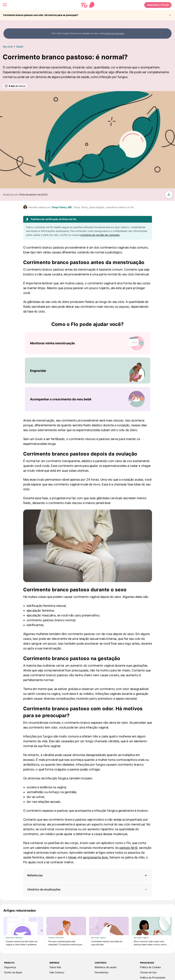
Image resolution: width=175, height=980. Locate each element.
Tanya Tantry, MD (62, 207)
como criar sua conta (114, 33)
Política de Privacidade (153, 978)
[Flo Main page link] (88, 8)
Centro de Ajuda (13, 972)
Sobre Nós (55, 967)
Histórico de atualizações (88, 889)
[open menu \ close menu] (8, 8)
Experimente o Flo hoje (150, 8)
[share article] (169, 195)
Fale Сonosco (57, 972)
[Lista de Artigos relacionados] (87, 933)
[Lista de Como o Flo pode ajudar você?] (88, 371)
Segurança (10, 967)
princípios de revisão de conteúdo (100, 235)
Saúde (20, 46)
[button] (88, 875)
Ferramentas (101, 972)
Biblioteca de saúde (105, 967)
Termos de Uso (148, 972)
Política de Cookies (150, 967)
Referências (35, 875)
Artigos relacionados (20, 910)
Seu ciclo (8, 46)
